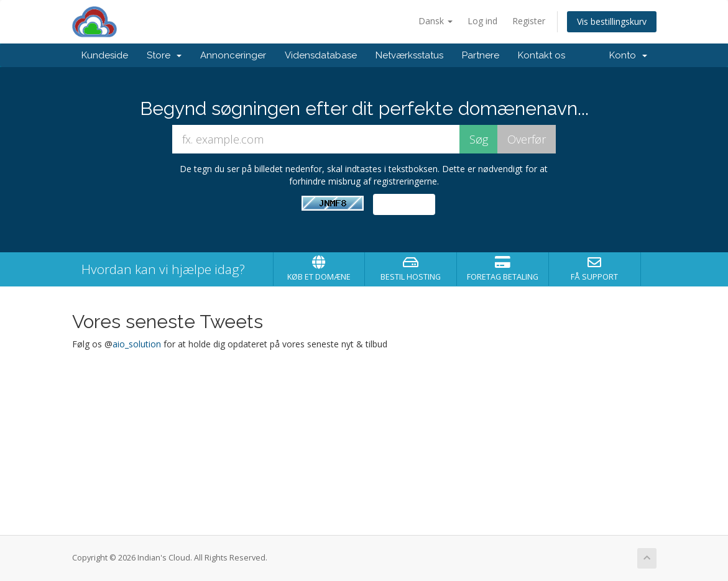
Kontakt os (541, 55)
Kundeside (105, 55)
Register (529, 21)
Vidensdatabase (321, 55)
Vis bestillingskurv (612, 21)
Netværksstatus (409, 55)
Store (164, 55)
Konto (628, 55)
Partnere (481, 55)
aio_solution (137, 344)
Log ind (482, 21)
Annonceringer (233, 55)
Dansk (435, 21)
